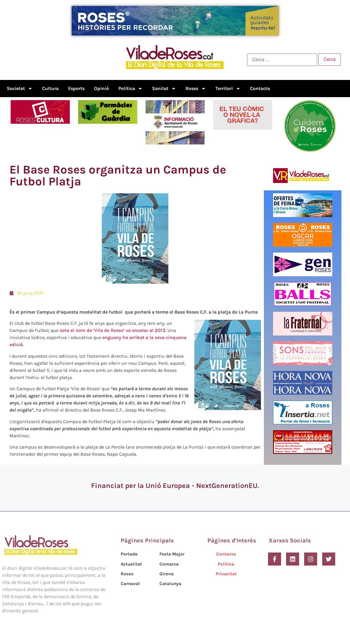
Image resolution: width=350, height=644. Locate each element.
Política (130, 89)
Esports (76, 88)
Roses (196, 89)
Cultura (50, 88)
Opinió (101, 88)
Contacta (260, 88)
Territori (228, 89)
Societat (20, 89)
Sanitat (164, 89)
